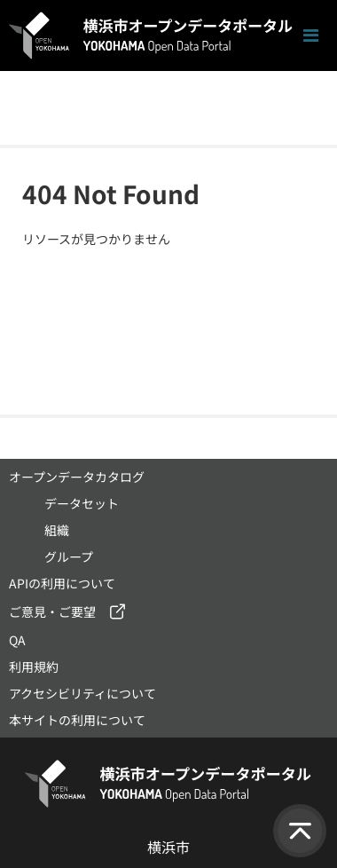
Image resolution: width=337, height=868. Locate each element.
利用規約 (34, 667)
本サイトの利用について (77, 720)
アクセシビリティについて (82, 693)
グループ (69, 556)
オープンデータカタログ (77, 477)
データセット (82, 503)
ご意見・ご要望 (52, 612)
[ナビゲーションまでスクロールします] (311, 36)
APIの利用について (62, 583)
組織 (57, 530)
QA (17, 640)
